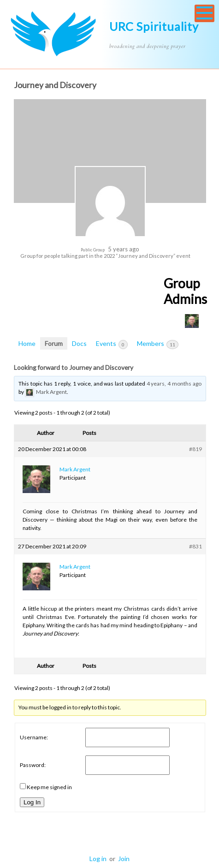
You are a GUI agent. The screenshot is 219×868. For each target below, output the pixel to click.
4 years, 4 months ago (174, 383)
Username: (34, 737)
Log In (32, 802)
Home (27, 343)
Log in (98, 859)
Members (158, 344)
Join (124, 859)
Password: (33, 765)
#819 (195, 449)
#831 (195, 546)
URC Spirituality (154, 26)
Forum (54, 343)
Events (112, 344)
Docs (79, 343)
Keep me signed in (49, 787)
